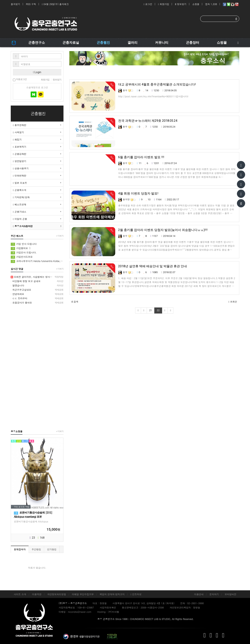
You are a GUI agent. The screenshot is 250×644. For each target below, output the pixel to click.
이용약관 (37, 594)
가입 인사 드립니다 (24, 244)
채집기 (17, 139)
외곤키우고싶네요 (37, 290)
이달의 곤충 (20, 219)
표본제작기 (20, 147)
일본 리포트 (20, 183)
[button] (75, 302)
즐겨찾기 (15, 4)
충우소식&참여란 (23, 226)
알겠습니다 (37, 285)
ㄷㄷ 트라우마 (37, 298)
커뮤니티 (162, 43)
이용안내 (199, 594)
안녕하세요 (37, 294)
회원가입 (163, 4)
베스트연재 (20, 204)
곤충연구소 (37, 43)
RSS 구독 (31, 4)
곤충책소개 (20, 190)
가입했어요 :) (21, 248)
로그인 (148, 4)
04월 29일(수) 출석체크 (55, 4)
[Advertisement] (37, 367)
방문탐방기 (20, 161)
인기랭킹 (52, 549)
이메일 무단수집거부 (83, 594)
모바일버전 (230, 594)
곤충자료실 (71, 43)
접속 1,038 (211, 4)
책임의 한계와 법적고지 (112, 594)
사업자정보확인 (108, 607)
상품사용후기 (21, 168)
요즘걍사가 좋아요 (37, 303)
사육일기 (18, 132)
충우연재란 (20, 125)
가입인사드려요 (22, 257)
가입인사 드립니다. (24, 253)
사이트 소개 (20, 594)
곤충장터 (193, 43)
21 (151, 310)
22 (158, 310)
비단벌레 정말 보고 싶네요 (37, 281)
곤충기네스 (20, 212)
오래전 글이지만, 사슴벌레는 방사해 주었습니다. (37, 277)
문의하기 (214, 594)
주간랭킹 (36, 549)
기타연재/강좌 (21, 197)
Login (37, 72)
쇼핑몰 (196, 4)
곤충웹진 (103, 43)
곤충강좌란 (20, 154)
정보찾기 (181, 4)
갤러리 (133, 43)
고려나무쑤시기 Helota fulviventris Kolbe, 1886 (37, 261)
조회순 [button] (233, 302)
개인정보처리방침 (57, 594)
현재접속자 (20, 549)
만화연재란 (20, 175)
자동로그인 (20, 80)
